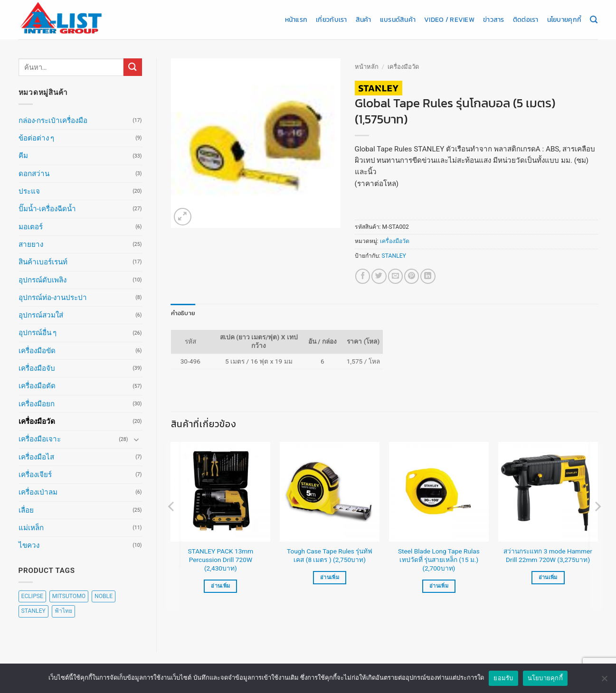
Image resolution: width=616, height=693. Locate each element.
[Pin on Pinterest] (412, 276)
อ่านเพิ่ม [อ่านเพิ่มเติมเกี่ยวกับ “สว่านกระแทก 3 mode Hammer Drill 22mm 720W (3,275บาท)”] (548, 577)
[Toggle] (136, 439)
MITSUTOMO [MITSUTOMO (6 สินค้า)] (69, 596)
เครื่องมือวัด (37, 421)
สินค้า (364, 19)
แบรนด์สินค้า (398, 19)
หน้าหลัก (367, 67)
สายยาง (31, 244)
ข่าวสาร (494, 19)
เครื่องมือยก (37, 404)
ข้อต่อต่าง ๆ (37, 138)
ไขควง (29, 545)
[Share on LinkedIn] (428, 276)
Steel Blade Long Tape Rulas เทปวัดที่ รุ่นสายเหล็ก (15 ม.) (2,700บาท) (439, 559)
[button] (183, 217)
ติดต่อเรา (526, 19)
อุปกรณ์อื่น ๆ (38, 333)
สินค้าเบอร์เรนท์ (43, 262)
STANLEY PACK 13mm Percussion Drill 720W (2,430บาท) (220, 559)
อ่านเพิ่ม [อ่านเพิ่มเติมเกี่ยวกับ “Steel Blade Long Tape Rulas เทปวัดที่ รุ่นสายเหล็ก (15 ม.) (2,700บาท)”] (439, 585)
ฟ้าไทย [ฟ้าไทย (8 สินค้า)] (63, 611)
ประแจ (29, 191)
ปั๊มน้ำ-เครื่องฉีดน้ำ (47, 209)
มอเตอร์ (31, 227)
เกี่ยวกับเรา (331, 19)
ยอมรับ (503, 678)
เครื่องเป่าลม (38, 492)
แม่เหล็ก (31, 528)
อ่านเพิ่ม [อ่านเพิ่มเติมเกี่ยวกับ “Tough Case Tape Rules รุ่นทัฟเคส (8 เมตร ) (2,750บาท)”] (330, 577)
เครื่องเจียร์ (35, 475)
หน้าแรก (296, 19)
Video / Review (449, 19)
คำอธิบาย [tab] (182, 313)
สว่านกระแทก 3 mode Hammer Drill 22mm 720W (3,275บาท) (548, 555)
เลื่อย (26, 510)
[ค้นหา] (594, 20)
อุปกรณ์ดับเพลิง (43, 280)
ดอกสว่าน (34, 174)
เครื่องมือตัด (37, 386)
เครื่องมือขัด (37, 351)
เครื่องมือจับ (37, 368)
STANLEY (394, 256)
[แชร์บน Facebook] (363, 276)
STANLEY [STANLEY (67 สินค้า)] (33, 611)
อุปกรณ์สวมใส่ (41, 315)
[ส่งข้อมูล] (133, 67)
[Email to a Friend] (395, 276)
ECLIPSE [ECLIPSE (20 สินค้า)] (32, 596)
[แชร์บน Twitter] (379, 276)
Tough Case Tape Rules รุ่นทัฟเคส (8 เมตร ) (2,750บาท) (330, 555)
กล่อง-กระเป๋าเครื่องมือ (53, 121)
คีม (23, 156)
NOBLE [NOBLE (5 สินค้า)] (104, 596)
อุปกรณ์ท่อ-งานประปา (53, 298)
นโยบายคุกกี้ (564, 19)
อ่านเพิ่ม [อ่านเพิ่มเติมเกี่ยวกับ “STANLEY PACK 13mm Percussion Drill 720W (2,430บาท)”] (220, 585)
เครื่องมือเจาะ (40, 439)
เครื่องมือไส (36, 457)
